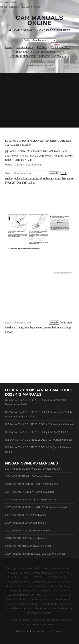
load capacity (31, 178)
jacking (18, 178)
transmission (52, 327)
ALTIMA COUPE (34, 156)
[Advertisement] (39, 100)
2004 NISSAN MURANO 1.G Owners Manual (31, 500)
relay (20, 327)
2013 (8, 156)
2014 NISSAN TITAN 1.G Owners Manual (29, 476)
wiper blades (47, 178)
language (68, 178)
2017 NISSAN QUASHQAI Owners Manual (29, 492)
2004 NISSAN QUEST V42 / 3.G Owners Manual (33, 469)
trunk (58, 178)
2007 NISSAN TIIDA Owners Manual (26, 515)
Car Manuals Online (40, 20)
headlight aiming (34, 327)
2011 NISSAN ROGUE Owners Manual (27, 531)
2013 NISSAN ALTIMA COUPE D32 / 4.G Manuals (39, 392)
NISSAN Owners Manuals (32, 463)
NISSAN (48, 151)
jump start (66, 323)
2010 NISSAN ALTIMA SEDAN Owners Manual (32, 484)
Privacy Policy (25, 631)
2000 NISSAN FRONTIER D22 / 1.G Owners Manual (35, 554)
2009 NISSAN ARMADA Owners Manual (28, 546)
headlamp (11, 327)
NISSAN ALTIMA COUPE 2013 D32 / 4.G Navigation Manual (39, 424)
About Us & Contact (50, 631)
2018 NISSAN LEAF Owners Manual (26, 538)
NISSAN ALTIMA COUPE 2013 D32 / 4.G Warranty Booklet (38, 440)
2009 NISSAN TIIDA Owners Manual (26, 523)
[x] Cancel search (15, 151)
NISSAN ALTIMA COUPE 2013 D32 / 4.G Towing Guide (36, 432)
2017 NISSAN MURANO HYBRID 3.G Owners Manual (36, 507)
